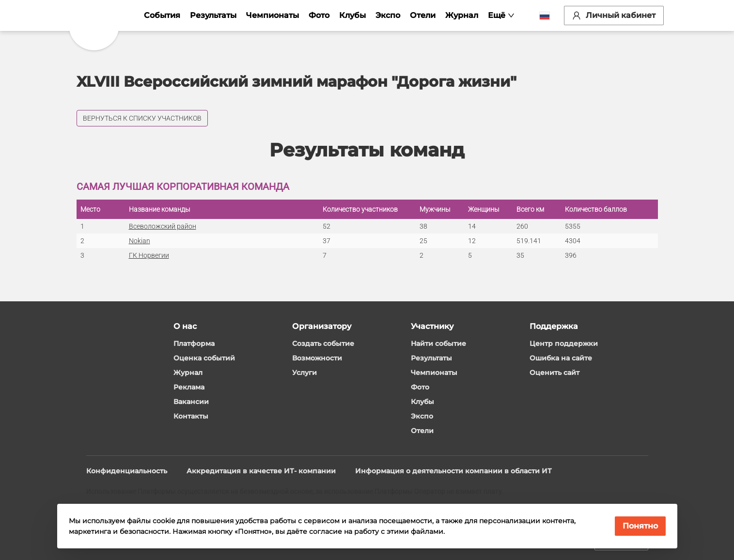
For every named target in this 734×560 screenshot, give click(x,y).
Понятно (640, 526)
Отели (423, 15)
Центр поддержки (564, 343)
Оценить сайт (554, 373)
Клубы (353, 15)
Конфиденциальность (127, 471)
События (163, 15)
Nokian (140, 241)
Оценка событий (204, 358)
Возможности (317, 358)
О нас (185, 326)
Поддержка (554, 326)
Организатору (322, 326)
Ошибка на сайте (561, 358)
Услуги (305, 373)
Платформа (194, 343)
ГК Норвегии (149, 255)
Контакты (191, 416)
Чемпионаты (273, 15)
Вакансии (191, 402)
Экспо (388, 15)
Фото (320, 15)
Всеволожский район (163, 226)
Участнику (432, 326)
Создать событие (323, 343)
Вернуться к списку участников (142, 118)
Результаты (214, 15)
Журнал (462, 15)
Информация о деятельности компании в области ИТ (453, 471)
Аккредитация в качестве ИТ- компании (261, 471)
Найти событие (438, 343)
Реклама (189, 387)
